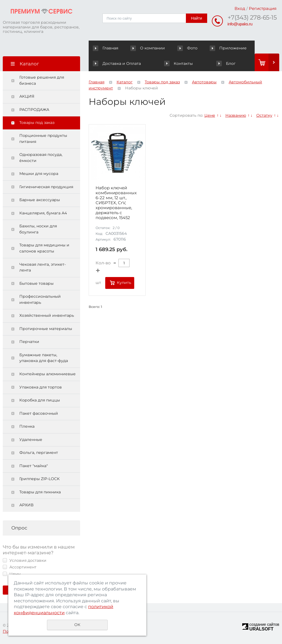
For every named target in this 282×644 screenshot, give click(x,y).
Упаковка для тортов (41, 387)
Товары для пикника (40, 492)
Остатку (264, 115)
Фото (188, 48)
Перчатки (29, 342)
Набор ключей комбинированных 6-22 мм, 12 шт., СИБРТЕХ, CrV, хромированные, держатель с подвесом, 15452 (116, 203)
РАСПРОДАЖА (34, 110)
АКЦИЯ (27, 96)
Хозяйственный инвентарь (47, 315)
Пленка (27, 426)
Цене (210, 115)
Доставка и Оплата (117, 63)
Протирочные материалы (46, 329)
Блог (226, 63)
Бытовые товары (36, 283)
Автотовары (204, 82)
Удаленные (31, 440)
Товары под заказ (37, 123)
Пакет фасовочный (39, 413)
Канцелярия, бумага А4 (43, 213)
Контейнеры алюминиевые (48, 374)
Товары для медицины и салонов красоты (44, 248)
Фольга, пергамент (39, 453)
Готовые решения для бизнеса (42, 80)
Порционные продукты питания (43, 139)
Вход (240, 8)
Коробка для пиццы (40, 400)
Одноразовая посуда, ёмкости (41, 158)
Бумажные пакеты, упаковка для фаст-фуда (44, 358)
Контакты (178, 63)
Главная (107, 48)
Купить (124, 283)
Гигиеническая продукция (46, 187)
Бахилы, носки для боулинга (38, 229)
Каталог (125, 82)
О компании (149, 48)
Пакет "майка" (34, 466)
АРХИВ (26, 505)
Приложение (228, 48)
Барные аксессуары (40, 200)
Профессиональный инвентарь (40, 299)
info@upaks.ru (240, 24)
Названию (236, 115)
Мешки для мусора (39, 174)
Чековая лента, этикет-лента (43, 267)
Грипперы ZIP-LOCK (39, 479)
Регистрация (263, 8)
